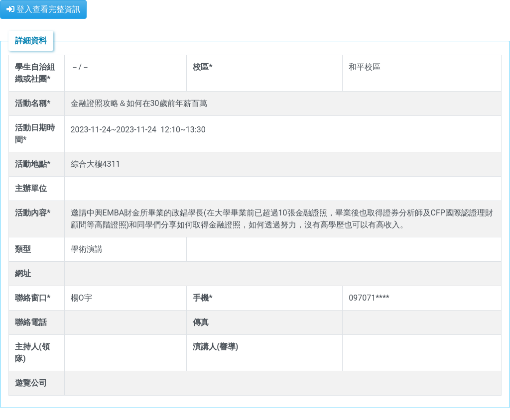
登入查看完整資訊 (43, 9)
